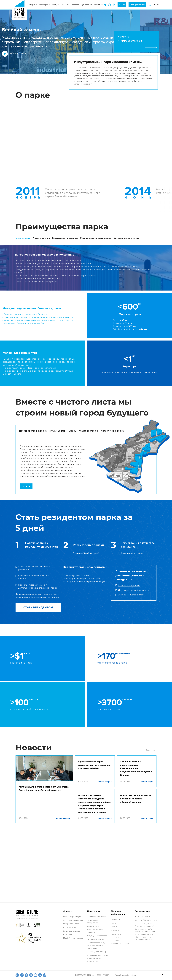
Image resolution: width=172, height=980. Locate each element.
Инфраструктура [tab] (41, 238)
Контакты (98, 5)
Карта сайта (116, 934)
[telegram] (105, 5)
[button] (150, 5)
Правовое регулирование (81, 5)
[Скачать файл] (134, 590)
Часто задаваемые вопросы (95, 931)
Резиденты (56, 5)
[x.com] (31, 975)
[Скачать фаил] (37, 568)
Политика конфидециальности (120, 942)
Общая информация (72, 917)
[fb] (26, 975)
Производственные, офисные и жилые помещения (96, 945)
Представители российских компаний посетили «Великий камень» (136, 799)
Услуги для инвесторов (97, 936)
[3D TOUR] (26, 486)
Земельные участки (96, 939)
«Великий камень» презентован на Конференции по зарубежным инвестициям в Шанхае (136, 768)
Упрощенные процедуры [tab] (65, 238)
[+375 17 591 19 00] (142, 917)
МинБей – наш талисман (73, 938)
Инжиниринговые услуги (98, 955)
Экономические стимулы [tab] (126, 238)
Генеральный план (71, 924)
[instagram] (114, 5)
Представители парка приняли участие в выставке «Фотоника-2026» (94, 765)
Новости (66, 5)
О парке (33, 5)
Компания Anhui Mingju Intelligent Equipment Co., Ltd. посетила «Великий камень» (44, 788)
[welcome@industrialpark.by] (146, 920)
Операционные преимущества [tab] (96, 238)
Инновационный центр (97, 952)
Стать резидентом (137, 5)
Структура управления (73, 920)
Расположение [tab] (22, 238)
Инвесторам (44, 5)
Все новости (151, 750)
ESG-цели (67, 935)
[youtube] (35, 975)
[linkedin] (17, 975)
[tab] (33, 431)
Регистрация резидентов (93, 921)
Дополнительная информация (94, 960)
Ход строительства (72, 931)
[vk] (40, 975)
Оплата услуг (117, 938)
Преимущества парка (96, 917)
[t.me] (45, 975)
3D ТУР (122, 5)
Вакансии (115, 927)
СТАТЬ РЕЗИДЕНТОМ (38, 608)
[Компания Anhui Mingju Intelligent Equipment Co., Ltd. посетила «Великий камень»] (44, 768)
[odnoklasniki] (22, 975)
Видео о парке (70, 927)
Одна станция (93, 926)
